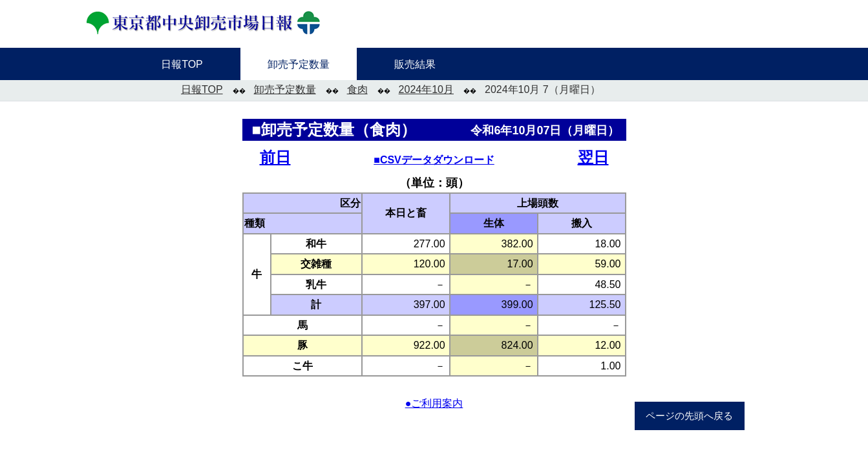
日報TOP (202, 89)
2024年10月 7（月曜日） (543, 89)
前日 (275, 157)
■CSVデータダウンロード (434, 160)
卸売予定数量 (285, 89)
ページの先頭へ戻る (689, 416)
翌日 (593, 157)
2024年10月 (426, 89)
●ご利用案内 (434, 403)
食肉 (357, 89)
